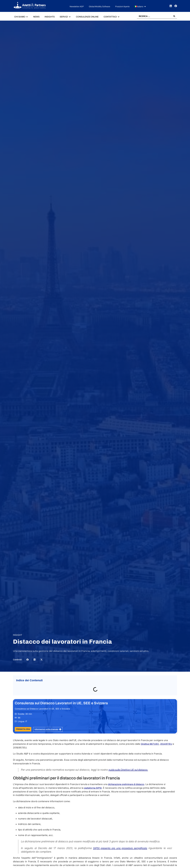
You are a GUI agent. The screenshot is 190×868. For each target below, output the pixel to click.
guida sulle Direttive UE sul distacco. (128, 770)
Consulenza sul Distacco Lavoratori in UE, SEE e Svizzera (61, 703)
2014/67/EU (166, 744)
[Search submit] (174, 16)
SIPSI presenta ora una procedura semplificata (120, 848)
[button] (140, 7)
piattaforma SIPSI (93, 788)
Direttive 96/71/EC (150, 744)
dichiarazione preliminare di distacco (126, 784)
